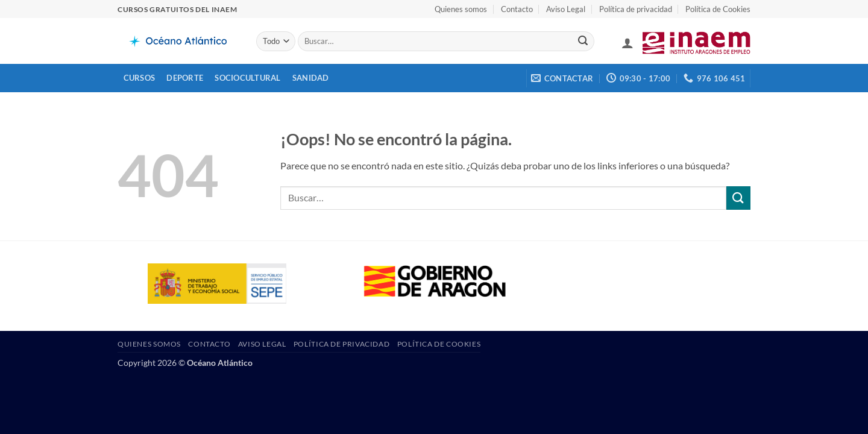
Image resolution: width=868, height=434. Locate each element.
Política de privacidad (636, 9)
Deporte (185, 78)
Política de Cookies (718, 9)
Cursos (140, 78)
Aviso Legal (566, 9)
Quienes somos (461, 9)
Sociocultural (247, 78)
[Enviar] (583, 42)
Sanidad (311, 78)
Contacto (517, 9)
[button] (627, 43)
